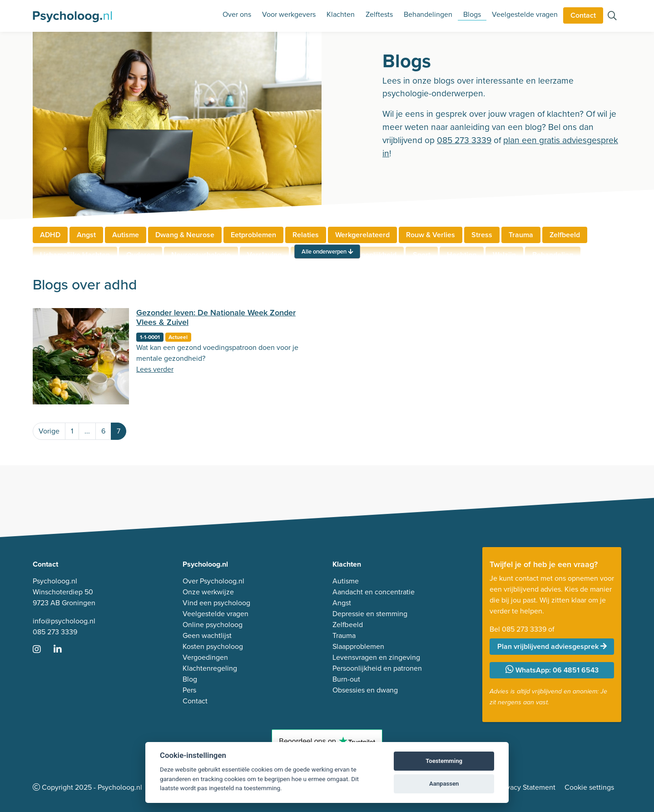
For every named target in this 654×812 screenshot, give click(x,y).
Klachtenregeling (210, 668)
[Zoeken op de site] (612, 17)
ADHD (50, 235)
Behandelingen (428, 14)
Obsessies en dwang (365, 690)
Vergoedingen (205, 657)
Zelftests (379, 14)
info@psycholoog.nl (64, 621)
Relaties (306, 235)
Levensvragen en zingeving (376, 657)
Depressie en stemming (370, 614)
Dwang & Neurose (185, 235)
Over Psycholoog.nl (213, 581)
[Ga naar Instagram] (42, 650)
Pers (189, 690)
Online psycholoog (213, 625)
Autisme (126, 235)
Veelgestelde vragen (525, 14)
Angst (86, 235)
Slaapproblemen (358, 646)
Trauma (521, 235)
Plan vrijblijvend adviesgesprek (552, 646)
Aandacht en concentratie (374, 592)
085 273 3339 (464, 140)
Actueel (178, 337)
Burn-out (346, 679)
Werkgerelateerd (362, 235)
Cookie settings (589, 787)
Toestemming (444, 761)
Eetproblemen (253, 235)
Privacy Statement (527, 787)
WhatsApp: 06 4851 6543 (552, 670)
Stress (482, 235)
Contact (583, 15)
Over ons (237, 14)
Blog (190, 679)
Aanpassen (444, 784)
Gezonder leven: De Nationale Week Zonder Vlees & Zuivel (216, 318)
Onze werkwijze (208, 592)
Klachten (341, 14)
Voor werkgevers (289, 14)
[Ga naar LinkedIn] (63, 650)
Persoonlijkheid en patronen (377, 668)
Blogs (472, 14)
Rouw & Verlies (431, 235)
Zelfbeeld (565, 235)
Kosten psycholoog (213, 646)
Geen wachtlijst (207, 635)
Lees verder (155, 369)
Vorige (49, 431)
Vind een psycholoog (216, 603)
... (87, 431)
